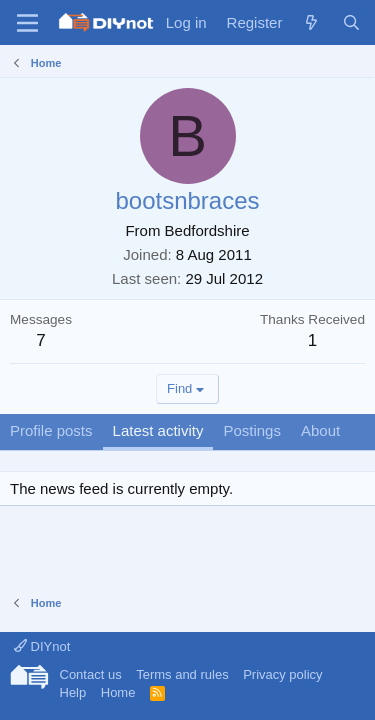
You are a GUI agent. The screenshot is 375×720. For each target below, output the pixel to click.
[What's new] (311, 22)
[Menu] (27, 23)
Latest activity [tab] (158, 430)
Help (73, 692)
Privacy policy (282, 674)
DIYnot (42, 646)
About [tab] (320, 430)
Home (118, 692)
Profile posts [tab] (51, 430)
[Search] (351, 22)
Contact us (91, 674)
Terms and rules (182, 674)
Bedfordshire (207, 230)
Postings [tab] (252, 430)
